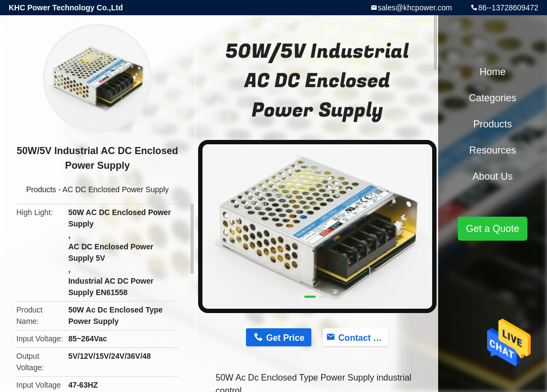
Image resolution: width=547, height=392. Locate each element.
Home (493, 72)
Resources (493, 150)
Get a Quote (493, 229)
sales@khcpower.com (415, 8)
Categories (492, 98)
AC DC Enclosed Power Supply (116, 189)
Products (41, 189)
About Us (493, 176)
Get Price (285, 338)
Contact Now (364, 338)
